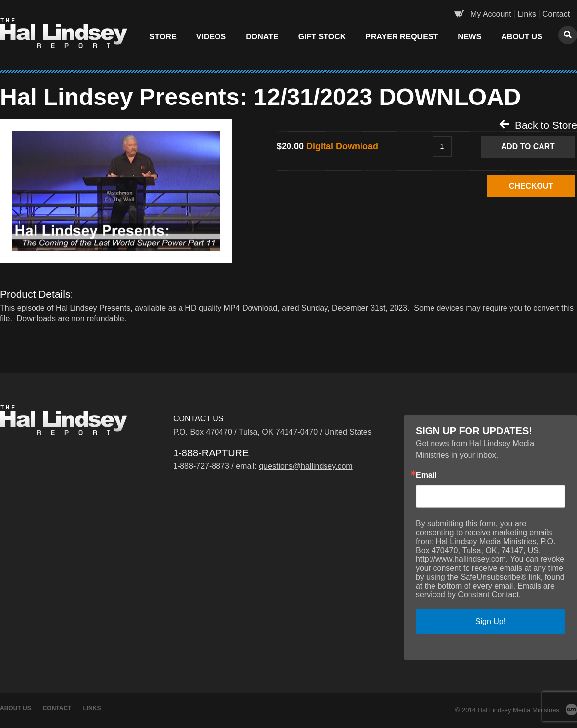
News (469, 37)
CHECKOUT (529, 186)
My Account (491, 14)
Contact (556, 14)
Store (163, 37)
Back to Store (538, 125)
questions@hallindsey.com (306, 466)
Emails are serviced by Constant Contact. (485, 590)
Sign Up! (490, 621)
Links (527, 14)
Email (426, 475)
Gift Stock (322, 37)
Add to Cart (529, 147)
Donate (262, 37)
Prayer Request (402, 37)
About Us (522, 37)
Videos (211, 37)
